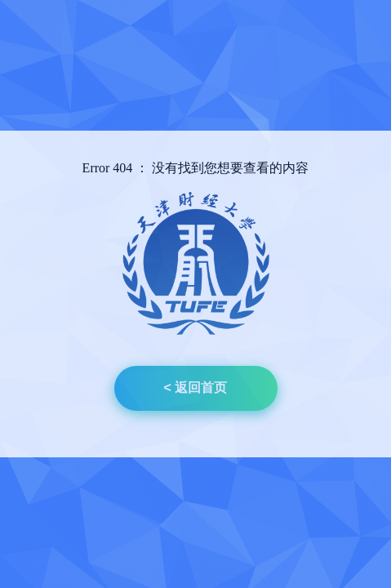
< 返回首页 (196, 388)
